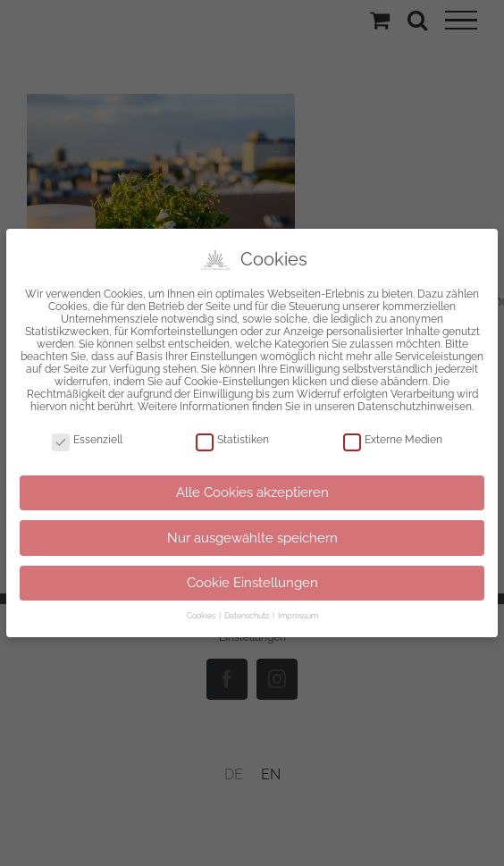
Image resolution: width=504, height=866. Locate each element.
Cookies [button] (202, 613)
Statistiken (232, 436)
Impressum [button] (298, 613)
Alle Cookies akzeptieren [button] (252, 489)
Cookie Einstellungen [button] (252, 580)
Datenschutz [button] (248, 613)
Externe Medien (393, 436)
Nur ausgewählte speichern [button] (252, 534)
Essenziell (87, 436)
